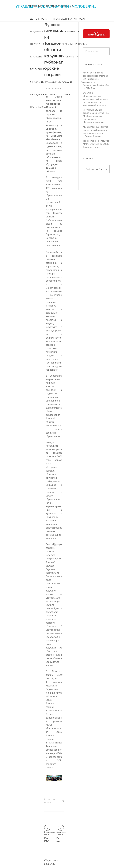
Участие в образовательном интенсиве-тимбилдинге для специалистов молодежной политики (95, 99)
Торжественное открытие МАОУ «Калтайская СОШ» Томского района (96, 144)
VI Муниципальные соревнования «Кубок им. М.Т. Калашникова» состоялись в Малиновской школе (96, 116)
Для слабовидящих (96, 34)
